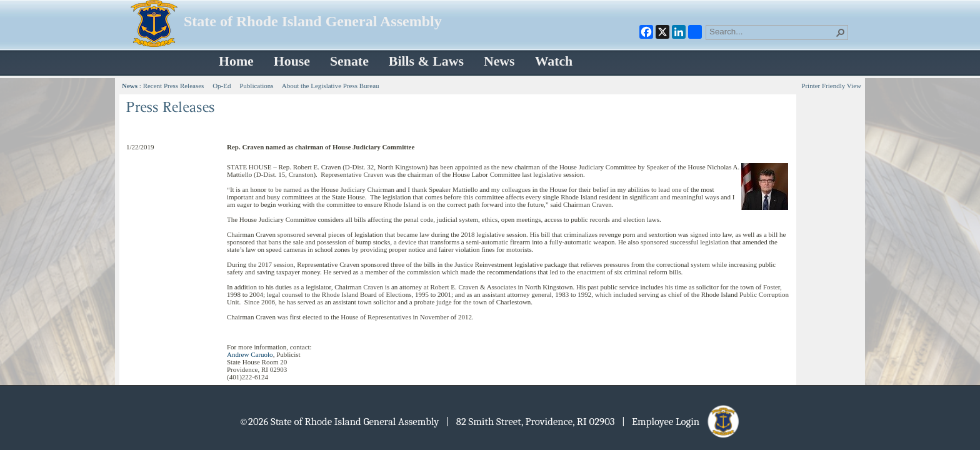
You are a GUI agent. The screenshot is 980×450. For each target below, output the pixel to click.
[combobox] (772, 31)
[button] (841, 32)
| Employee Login (682, 422)
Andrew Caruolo (250, 354)
